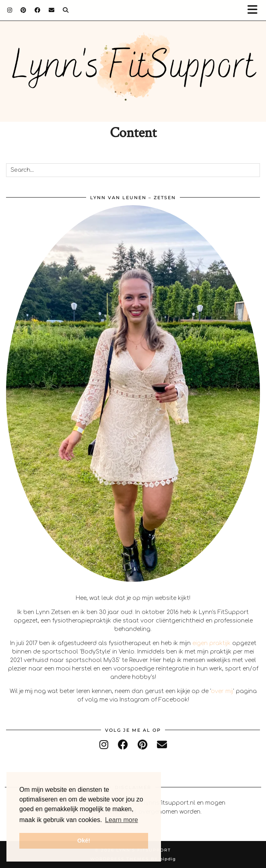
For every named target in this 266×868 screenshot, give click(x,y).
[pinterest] (142, 745)
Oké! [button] (84, 841)
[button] (255, 10)
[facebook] (123, 745)
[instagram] (104, 745)
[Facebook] (38, 10)
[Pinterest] (24, 10)
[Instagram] (10, 10)
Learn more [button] (122, 820)
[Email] (52, 10)
